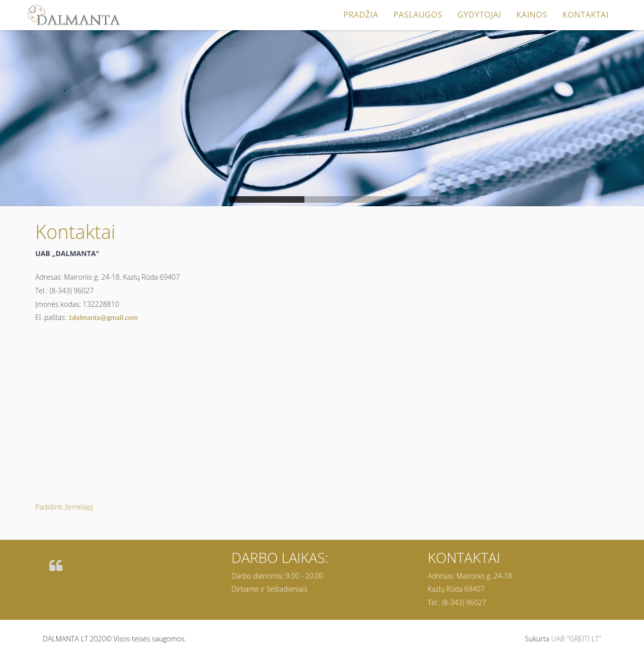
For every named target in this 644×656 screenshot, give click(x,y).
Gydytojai (479, 15)
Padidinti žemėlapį (64, 507)
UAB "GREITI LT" (576, 639)
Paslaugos (418, 15)
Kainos (532, 15)
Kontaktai (586, 15)
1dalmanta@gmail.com (103, 317)
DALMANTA (88, 569)
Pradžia (361, 15)
